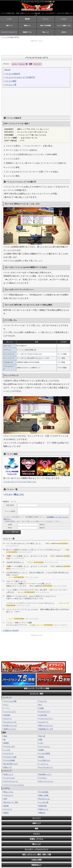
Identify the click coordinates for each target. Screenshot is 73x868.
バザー (41, 743)
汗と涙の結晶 (44, 792)
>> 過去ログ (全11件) (11, 630)
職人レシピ (46, 32)
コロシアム (43, 701)
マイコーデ (8, 809)
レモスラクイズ (44, 712)
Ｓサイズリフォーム (11, 781)
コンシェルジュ (44, 746)
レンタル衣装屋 (44, 753)
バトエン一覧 (23, 64)
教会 (6, 736)
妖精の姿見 (43, 806)
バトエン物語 (11, 81)
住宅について (9, 774)
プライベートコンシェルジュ (14, 785)
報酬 (31, 64)
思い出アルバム (44, 799)
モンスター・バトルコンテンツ (36, 849)
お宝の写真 (43, 715)
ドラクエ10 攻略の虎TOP (10, 37)
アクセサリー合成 (10, 757)
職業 (36, 828)
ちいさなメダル (9, 746)
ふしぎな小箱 (44, 802)
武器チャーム (44, 809)
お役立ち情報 (36, 860)
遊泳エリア (8, 767)
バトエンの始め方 (13, 74)
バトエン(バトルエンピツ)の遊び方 (20, 77)
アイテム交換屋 (9, 760)
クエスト (64, 19)
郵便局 (6, 743)
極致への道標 (44, 795)
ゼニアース (8, 719)
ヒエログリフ (44, 722)
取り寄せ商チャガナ (11, 764)
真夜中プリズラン (10, 729)
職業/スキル (27, 26)
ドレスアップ (9, 753)
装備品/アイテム (27, 32)
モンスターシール (10, 722)
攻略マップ (9, 26)
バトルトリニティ (10, 712)
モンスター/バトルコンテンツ (9, 32)
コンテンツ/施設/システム (64, 26)
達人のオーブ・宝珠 (11, 802)
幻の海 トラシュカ (10, 725)
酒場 (41, 740)
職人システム (9, 792)
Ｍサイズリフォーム (46, 781)
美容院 (41, 750)
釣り (41, 705)
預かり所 (42, 736)
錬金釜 (6, 806)
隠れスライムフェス (46, 725)
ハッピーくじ (44, 764)
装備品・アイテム (36, 839)
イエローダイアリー (46, 719)
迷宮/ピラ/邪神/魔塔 (46, 26)
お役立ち (64, 32)
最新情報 (27, 19)
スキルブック (9, 795)
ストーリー (46, 19)
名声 (6, 799)
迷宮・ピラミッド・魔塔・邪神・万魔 (37, 854)
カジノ (6, 705)
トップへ (9, 19)
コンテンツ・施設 (36, 694)
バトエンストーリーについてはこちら (20, 482)
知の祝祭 (7, 715)
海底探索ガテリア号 (46, 729)
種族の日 (42, 813)
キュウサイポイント (46, 767)
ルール (14, 64)
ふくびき (7, 750)
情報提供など (36, 865)
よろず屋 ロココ (45, 760)
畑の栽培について (45, 774)
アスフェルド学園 (10, 701)
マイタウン (43, 778)
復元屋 (41, 757)
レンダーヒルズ (9, 778)
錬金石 (6, 813)
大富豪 (41, 708)
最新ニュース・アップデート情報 (37, 688)
